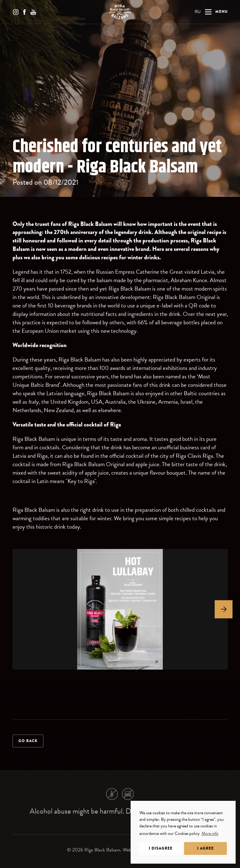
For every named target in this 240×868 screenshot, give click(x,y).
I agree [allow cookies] (205, 848)
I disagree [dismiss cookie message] (161, 848)
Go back (28, 741)
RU (198, 12)
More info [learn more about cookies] (210, 833)
